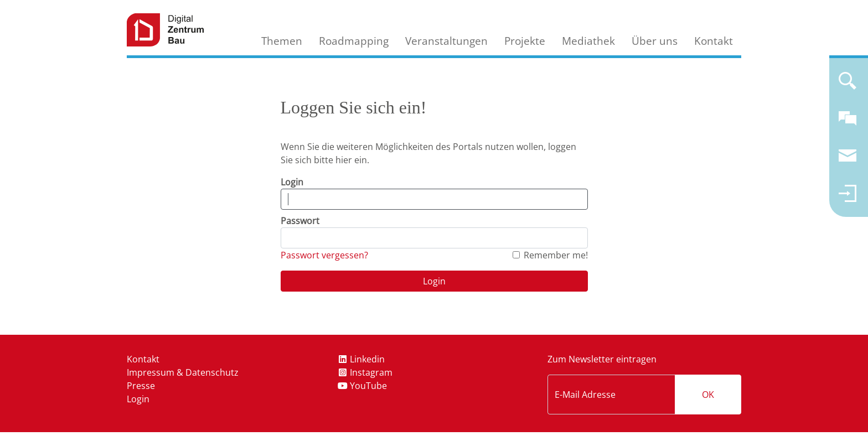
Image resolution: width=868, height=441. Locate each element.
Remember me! (556, 255)
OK (708, 395)
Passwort (300, 221)
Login (292, 182)
